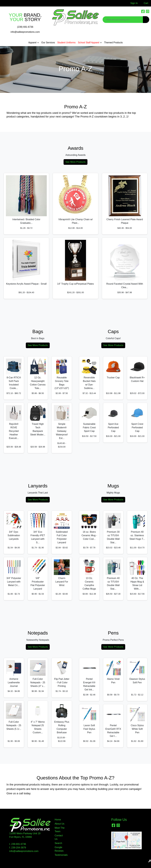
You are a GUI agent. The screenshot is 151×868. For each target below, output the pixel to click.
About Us (59, 824)
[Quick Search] (123, 20)
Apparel (32, 43)
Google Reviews (59, 849)
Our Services (48, 43)
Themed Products (113, 43)
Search (58, 843)
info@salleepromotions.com (25, 32)
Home (58, 820)
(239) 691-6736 (25, 27)
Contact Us (59, 837)
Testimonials (60, 855)
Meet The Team (60, 830)
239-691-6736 (19, 844)
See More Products (76, 162)
